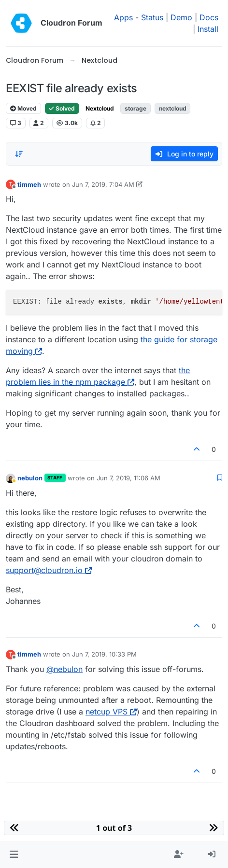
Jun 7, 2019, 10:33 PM (104, 654)
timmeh (29, 184)
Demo (181, 17)
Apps (123, 17)
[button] (14, 854)
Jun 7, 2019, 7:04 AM (103, 184)
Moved (23, 108)
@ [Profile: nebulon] (64, 669)
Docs (209, 17)
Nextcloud (100, 108)
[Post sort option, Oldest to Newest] (19, 154)
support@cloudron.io (49, 570)
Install (208, 29)
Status (152, 17)
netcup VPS (111, 712)
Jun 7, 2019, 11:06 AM (128, 478)
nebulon (30, 478)
